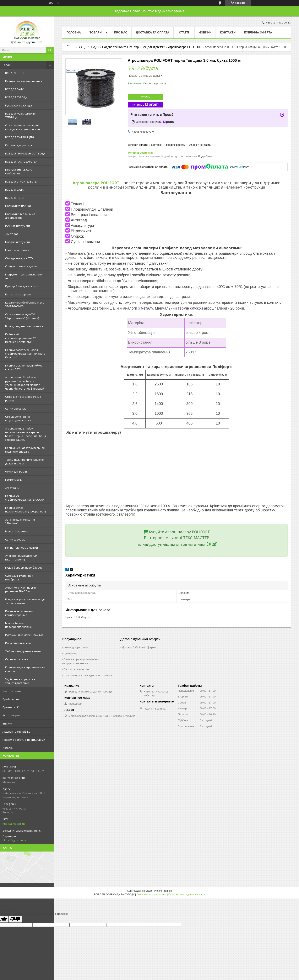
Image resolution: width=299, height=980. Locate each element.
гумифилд (70, 653)
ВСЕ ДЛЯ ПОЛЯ (15, 73)
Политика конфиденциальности (187, 895)
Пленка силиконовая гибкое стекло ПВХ (24, 367)
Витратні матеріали (18, 294)
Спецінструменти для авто (23, 266)
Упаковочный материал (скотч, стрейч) (21, 558)
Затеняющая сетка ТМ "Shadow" (20, 521)
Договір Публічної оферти (139, 647)
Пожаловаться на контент (151, 895)
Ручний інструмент (18, 226)
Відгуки (7, 723)
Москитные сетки (17, 531)
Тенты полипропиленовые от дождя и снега (25, 462)
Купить (145, 97)
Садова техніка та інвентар (120, 47)
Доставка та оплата (153, 32)
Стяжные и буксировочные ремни (23, 399)
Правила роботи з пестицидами (24, 740)
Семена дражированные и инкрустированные (81, 661)
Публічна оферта (258, 32)
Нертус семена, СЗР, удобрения (18, 172)
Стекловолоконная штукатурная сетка (18, 418)
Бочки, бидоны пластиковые (24, 326)
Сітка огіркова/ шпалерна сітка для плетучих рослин (23, 127)
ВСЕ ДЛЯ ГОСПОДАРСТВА (21, 162)
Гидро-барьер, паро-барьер (24, 568)
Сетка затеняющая (77, 669)
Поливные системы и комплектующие (19, 613)
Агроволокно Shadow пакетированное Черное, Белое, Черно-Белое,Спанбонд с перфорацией (26, 434)
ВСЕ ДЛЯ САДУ (14, 89)
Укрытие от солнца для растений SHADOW (20, 589)
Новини (205, 32)
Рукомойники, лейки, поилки (24, 635)
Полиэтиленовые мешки (21, 548)
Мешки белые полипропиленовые (18, 625)
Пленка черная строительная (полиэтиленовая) (25, 450)
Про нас (121, 32)
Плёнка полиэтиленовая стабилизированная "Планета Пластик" (25, 354)
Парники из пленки (18, 206)
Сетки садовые (15, 539)
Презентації (10, 707)
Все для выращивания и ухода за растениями (25, 601)
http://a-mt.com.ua (14, 824)
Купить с (145, 105)
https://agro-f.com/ (14, 840)
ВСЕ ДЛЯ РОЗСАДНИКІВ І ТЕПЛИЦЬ (21, 115)
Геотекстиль (13, 480)
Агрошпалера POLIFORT (185, 47)
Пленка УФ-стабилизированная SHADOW (25, 498)
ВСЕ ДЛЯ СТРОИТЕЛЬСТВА (22, 181)
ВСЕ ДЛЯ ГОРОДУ (16, 97)
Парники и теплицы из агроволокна (20, 216)
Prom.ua (167, 891)
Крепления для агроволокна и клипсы (25, 669)
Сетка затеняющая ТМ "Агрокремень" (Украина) (22, 316)
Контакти (228, 32)
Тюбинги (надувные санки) (23, 651)
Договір (8, 748)
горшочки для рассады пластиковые (88, 675)
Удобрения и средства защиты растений (20, 681)
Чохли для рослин (17, 471)
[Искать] (50, 50)
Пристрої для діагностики (22, 286)
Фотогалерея (11, 715)
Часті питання (12, 691)
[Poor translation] (15, 919)
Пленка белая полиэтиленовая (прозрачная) (25, 510)
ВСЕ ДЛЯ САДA (14, 190)
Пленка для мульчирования (24, 81)
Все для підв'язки (154, 47)
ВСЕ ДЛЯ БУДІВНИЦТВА (20, 137)
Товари (7, 65)
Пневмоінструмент (18, 242)
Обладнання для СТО (19, 258)
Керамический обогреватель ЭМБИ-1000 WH (25, 304)
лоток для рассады (76, 647)
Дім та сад (12, 234)
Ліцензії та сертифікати (18, 732)
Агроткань (12, 488)
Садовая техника (17, 659)
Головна (74, 32)
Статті (184, 32)
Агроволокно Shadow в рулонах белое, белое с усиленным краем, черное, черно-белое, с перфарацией (25, 383)
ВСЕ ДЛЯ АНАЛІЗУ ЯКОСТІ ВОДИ (25, 153)
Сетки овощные (16, 409)
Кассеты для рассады (19, 145)
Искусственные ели (18, 643)
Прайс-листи (11, 699)
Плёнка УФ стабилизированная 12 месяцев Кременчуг (20, 338)
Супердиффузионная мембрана (19, 578)
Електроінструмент (18, 250)
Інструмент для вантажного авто (23, 276)
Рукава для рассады (18, 105)
